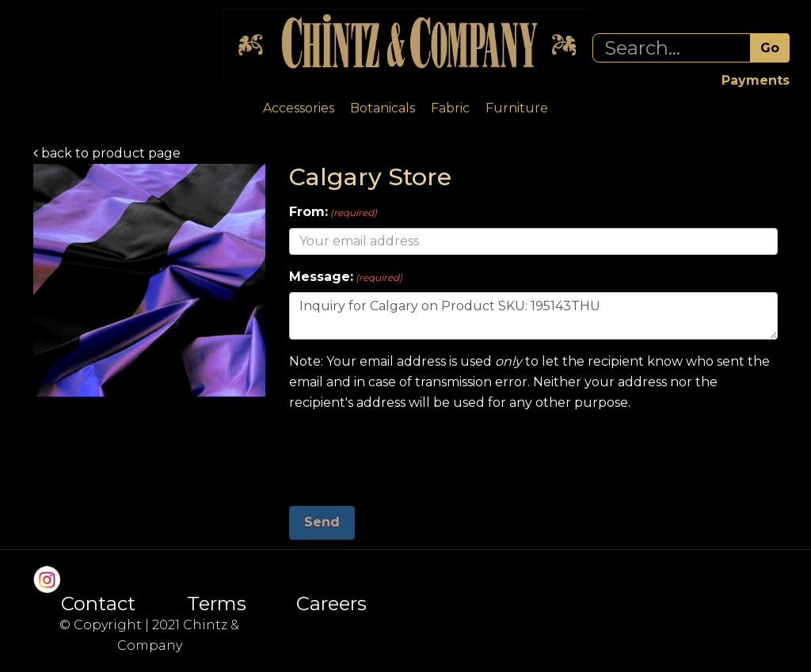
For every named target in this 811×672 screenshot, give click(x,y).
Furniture (517, 108)
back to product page (107, 153)
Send (322, 522)
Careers (331, 604)
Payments (756, 80)
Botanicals (383, 108)
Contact (98, 604)
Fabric (450, 108)
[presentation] (409, 453)
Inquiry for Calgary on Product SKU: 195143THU (533, 316)
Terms (217, 604)
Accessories (299, 108)
